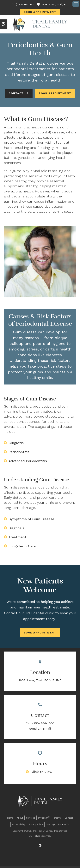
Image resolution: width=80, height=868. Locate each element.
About (20, 818)
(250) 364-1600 (26, 4)
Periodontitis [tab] (19, 452)
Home (10, 818)
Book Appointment (40, 12)
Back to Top (64, 824)
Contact (69, 818)
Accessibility (19, 824)
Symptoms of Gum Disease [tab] (31, 519)
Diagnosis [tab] (16, 528)
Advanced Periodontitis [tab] (28, 461)
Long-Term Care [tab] (22, 546)
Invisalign (44, 818)
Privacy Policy (36, 824)
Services (31, 818)
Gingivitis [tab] (16, 443)
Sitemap (50, 824)
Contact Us (19, 93)
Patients (57, 818)
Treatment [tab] (17, 537)
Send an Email (40, 729)
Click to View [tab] (41, 772)
